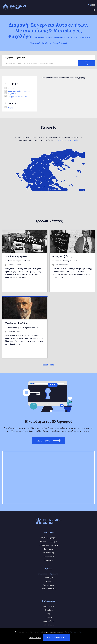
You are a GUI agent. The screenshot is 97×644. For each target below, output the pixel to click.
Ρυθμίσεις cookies (35, 638)
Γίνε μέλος (49, 610)
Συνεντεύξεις (48, 553)
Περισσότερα (48, 365)
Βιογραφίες (48, 549)
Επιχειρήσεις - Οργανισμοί (49, 574)
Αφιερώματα (49, 556)
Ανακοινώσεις (49, 585)
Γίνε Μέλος (43, 441)
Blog (49, 614)
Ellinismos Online (14, 265)
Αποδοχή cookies (56, 637)
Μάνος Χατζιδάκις (62, 256)
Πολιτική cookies (76, 632)
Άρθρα (49, 581)
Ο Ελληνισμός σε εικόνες (48, 545)
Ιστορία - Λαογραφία (48, 541)
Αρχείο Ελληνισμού (48, 538)
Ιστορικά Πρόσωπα (30, 327)
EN (94, 5)
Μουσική (73, 261)
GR (89, 5)
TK (49, 592)
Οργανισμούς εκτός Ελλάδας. (67, 140)
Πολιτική (26, 261)
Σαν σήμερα (49, 560)
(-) (6, 88)
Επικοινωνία (49, 625)
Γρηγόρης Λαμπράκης (16, 256)
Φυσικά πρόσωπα (48, 589)
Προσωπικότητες (14, 261)
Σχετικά (48, 617)
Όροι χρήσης (48, 621)
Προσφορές (48, 578)
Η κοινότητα (48, 606)
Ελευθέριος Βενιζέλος (16, 323)
